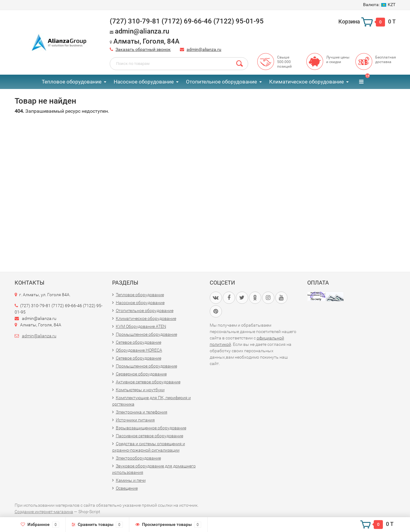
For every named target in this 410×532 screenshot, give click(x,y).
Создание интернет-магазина (44, 512)
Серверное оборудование (141, 374)
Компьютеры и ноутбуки (140, 390)
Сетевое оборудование (139, 342)
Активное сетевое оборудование (148, 382)
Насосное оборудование (144, 82)
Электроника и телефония (142, 412)
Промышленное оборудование (146, 334)
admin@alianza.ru (204, 49)
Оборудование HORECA (139, 350)
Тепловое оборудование (72, 82)
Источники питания (135, 420)
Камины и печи (131, 480)
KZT (379, 5)
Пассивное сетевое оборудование (150, 436)
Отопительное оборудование (221, 82)
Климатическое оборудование (307, 82)
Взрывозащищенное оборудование (151, 428)
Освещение (127, 488)
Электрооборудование (138, 458)
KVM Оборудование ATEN (141, 326)
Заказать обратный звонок (143, 49)
